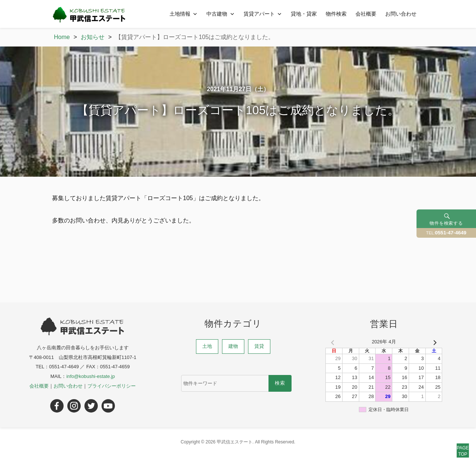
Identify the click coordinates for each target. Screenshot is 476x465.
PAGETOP (454, 443)
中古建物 (217, 14)
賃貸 (259, 346)
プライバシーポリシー (112, 386)
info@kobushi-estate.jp (90, 376)
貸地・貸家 (304, 14)
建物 (233, 346)
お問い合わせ (401, 14)
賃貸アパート (259, 14)
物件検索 (336, 14)
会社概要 (366, 14)
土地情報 (180, 14)
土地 (207, 346)
